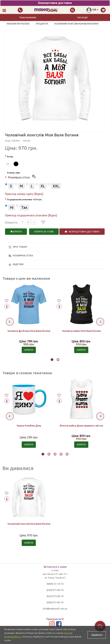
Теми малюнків (28, 17)
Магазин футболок (18, 24)
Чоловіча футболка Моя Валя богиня (29, 331)
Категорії (83, 17)
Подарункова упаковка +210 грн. (25, 200)
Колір (10, 157)
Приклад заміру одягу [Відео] (24, 194)
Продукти (42, 24)
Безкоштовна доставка (82, 232)
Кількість (11, 222)
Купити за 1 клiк (44, 232)
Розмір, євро (22, 176)
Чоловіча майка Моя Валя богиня (81, 331)
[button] (52, 360)
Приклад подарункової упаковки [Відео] (31, 215)
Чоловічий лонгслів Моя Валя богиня (29, 524)
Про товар (18, 247)
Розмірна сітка (21, 256)
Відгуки (16, 264)
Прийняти (97, 635)
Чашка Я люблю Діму (29, 426)
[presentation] (10, 322)
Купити (16, 232)
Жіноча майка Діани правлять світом (81, 426)
